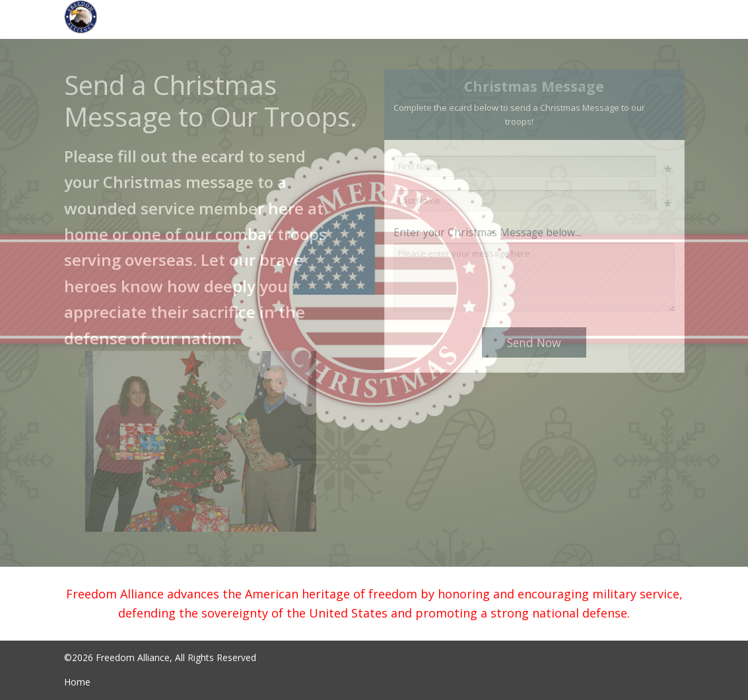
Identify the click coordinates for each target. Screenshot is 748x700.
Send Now (534, 342)
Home (77, 682)
